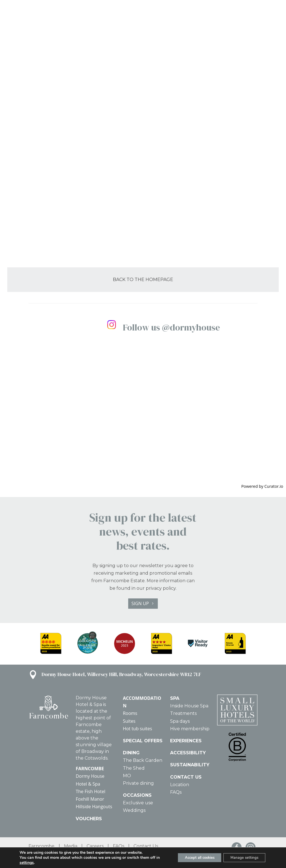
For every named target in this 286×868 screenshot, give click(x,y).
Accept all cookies (192, 858)
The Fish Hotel (90, 791)
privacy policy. (161, 588)
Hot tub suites (138, 729)
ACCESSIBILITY (188, 753)
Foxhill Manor (90, 799)
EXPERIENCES (186, 741)
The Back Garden (143, 760)
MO (127, 776)
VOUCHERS (89, 819)
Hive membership (190, 729)
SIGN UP (140, 603)
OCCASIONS (137, 795)
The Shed (134, 768)
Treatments (183, 713)
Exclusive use (138, 803)
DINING (131, 753)
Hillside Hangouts (94, 807)
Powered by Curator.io (262, 486)
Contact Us (146, 846)
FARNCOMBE (90, 769)
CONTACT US (186, 777)
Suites (129, 721)
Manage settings (242, 858)
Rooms (130, 713)
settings (31, 863)
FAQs (176, 792)
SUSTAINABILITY (190, 765)
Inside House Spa (189, 706)
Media (71, 846)
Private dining (138, 783)
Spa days (180, 721)
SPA (175, 698)
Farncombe (41, 846)
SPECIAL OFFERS (143, 741)
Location (180, 785)
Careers (95, 846)
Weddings (134, 810)
